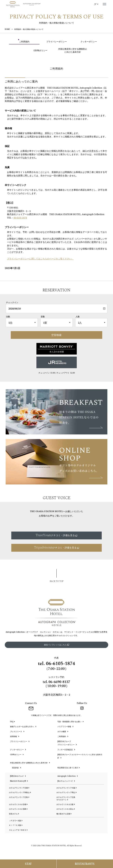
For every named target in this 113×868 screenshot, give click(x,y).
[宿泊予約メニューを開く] (28, 864)
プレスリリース (17, 731)
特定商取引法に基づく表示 (69, 768)
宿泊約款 (16, 768)
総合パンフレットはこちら (57, 645)
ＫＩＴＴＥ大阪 (16, 825)
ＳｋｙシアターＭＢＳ (18, 830)
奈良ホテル (14, 814)
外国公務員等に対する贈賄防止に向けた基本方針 (30, 763)
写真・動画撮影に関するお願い (71, 722)
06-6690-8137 (59, 682)
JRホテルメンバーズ (66, 781)
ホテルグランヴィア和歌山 (20, 792)
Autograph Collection (68, 776)
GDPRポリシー (17, 754)
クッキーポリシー (18, 750)
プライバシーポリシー (20, 741)
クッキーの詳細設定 (66, 750)
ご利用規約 (63, 736)
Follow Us (82, 703)
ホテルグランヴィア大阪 (67, 788)
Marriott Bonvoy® (19, 781)
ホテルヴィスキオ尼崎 (18, 809)
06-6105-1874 (20, 218)
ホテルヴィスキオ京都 (18, 804)
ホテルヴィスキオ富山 (66, 809)
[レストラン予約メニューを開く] (85, 864)
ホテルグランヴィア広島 (19, 797)
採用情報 (15, 736)
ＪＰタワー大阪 (16, 821)
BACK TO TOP (57, 581)
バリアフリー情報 (65, 726)
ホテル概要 (63, 731)
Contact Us (31, 703)
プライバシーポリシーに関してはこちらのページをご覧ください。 (40, 259)
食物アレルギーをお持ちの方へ (23, 726)
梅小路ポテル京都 (64, 814)
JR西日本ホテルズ (18, 776)
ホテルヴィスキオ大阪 (66, 804)
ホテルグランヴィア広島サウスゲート (66, 798)
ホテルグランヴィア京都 (19, 788)
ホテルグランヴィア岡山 (67, 792)
